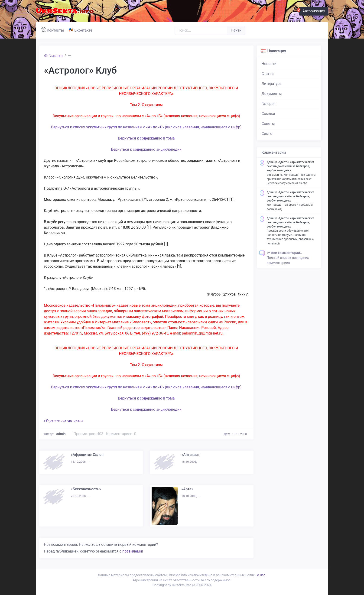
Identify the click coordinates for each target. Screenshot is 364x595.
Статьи (268, 74)
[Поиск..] (201, 30)
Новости (269, 64)
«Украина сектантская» (63, 421)
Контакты (53, 30)
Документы (272, 94)
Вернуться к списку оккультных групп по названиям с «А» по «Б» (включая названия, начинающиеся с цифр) (146, 127)
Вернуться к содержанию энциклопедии (146, 149)
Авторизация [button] (312, 10)
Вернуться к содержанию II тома (146, 138)
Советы (268, 124)
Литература (272, 84)
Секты (267, 134)
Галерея (269, 104)
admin (61, 434)
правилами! (133, 551)
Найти (236, 30)
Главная (53, 56)
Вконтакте (81, 30)
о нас (261, 575)
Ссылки (268, 114)
